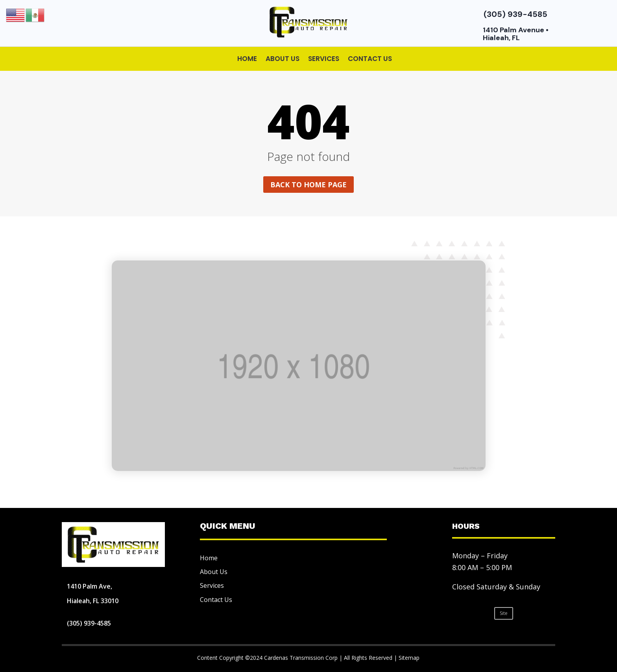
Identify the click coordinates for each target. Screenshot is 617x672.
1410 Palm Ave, (90, 586)
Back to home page (308, 185)
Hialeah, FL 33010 (93, 601)
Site (504, 613)
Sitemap (409, 658)
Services (324, 59)
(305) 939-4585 (515, 14)
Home (247, 59)
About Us (283, 59)
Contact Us (370, 59)
